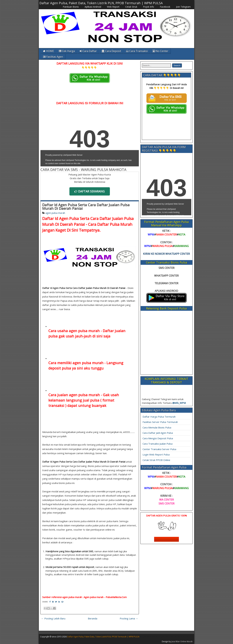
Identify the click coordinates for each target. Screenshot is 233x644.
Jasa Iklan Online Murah (182, 641)
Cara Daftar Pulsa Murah (110, 224)
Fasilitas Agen (53, 57)
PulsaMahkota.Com (116, 597)
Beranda (93, 618)
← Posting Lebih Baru (53, 618)
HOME (48, 51)
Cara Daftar (88, 51)
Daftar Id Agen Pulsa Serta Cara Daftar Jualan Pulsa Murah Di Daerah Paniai (86, 207)
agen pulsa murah (55, 213)
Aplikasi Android (93, 7)
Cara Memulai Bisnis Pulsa (157, 427)
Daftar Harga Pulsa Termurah (159, 417)
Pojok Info (149, 7)
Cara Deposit (111, 51)
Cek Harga (67, 51)
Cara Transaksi (137, 51)
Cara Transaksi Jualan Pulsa (158, 444)
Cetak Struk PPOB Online (156, 460)
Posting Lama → (129, 618)
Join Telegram (183, 7)
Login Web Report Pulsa (156, 454)
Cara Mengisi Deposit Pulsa (158, 438)
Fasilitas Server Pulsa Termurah (160, 422)
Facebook (165, 7)
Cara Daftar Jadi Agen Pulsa (158, 433)
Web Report (113, 7)
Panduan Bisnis (71, 7)
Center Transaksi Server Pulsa (159, 449)
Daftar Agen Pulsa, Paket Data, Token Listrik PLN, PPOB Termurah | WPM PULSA (101, 3)
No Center (160, 51)
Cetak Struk (131, 7)
